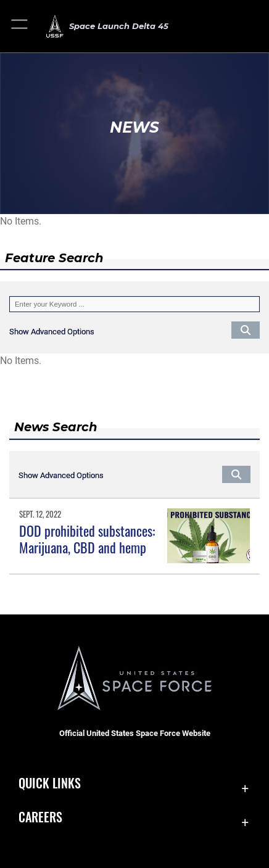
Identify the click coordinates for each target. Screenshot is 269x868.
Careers (40, 817)
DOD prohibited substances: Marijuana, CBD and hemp (87, 539)
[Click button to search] (246, 329)
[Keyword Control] (134, 304)
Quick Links (50, 783)
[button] (20, 26)
